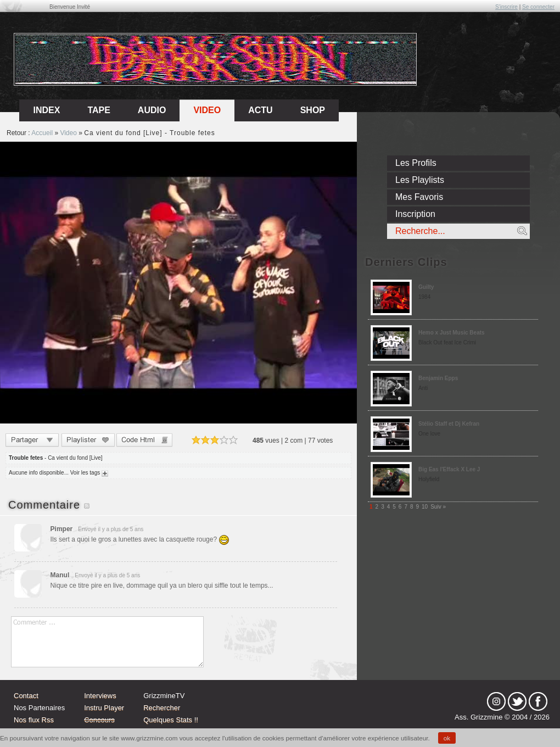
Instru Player (104, 708)
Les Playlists (420, 180)
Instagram (496, 701)
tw (517, 701)
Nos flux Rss (34, 720)
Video (207, 110)
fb (538, 701)
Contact (26, 696)
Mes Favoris (419, 197)
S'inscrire (506, 7)
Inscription (415, 214)
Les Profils (416, 163)
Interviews (100, 696)
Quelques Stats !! (171, 720)
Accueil (42, 133)
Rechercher (162, 708)
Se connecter (538, 7)
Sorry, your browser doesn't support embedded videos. (178, 283)
